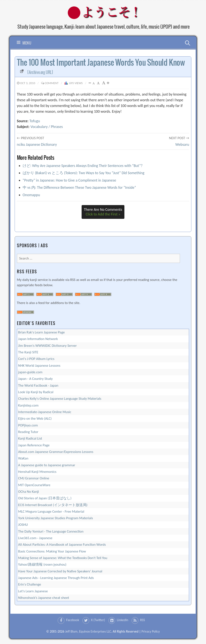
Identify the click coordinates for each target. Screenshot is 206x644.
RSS (143, 620)
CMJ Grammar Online (34, 478)
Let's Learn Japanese (33, 591)
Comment (52, 83)
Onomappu (31, 195)
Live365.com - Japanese (35, 538)
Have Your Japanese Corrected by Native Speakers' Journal (60, 571)
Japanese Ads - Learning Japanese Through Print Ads (56, 578)
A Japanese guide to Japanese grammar (47, 465)
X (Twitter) (98, 620)
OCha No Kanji (29, 492)
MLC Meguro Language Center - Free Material (51, 511)
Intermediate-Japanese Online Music (45, 412)
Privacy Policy (151, 631)
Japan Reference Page (34, 445)
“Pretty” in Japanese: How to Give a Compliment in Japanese (69, 180)
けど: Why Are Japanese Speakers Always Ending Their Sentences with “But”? (83, 166)
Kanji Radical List (30, 438)
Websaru (182, 144)
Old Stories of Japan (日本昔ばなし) (45, 498)
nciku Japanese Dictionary (37, 144)
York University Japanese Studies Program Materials (56, 518)
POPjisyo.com (28, 425)
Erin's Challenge (30, 584)
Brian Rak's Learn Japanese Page (42, 332)
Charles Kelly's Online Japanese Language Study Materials (60, 399)
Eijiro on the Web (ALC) (35, 418)
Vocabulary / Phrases (47, 127)
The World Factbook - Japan (38, 385)
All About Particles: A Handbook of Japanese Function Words (62, 545)
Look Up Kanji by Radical (36, 392)
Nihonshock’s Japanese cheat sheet (44, 598)
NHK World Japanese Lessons (39, 366)
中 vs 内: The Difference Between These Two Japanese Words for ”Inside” (79, 187)
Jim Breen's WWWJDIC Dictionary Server (47, 346)
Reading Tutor (28, 432)
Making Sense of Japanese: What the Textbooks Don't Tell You (63, 558)
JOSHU (23, 525)
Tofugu (35, 121)
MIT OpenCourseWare (34, 485)
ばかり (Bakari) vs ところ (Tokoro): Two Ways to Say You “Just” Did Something (84, 173)
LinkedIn (122, 620)
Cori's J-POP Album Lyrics (36, 359)
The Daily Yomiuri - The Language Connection (51, 531)
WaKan (23, 458)
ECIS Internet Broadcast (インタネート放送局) (53, 505)
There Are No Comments (103, 212)
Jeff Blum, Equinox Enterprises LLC (88, 631)
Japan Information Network (38, 339)
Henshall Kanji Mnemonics (37, 472)
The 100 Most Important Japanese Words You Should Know (101, 66)
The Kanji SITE (28, 352)
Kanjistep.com (28, 405)
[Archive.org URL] (40, 72)
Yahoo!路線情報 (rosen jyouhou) (42, 564)
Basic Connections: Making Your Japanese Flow (52, 551)
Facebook (73, 620)
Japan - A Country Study (35, 379)
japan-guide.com (30, 372)
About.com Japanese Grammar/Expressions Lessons (56, 452)
